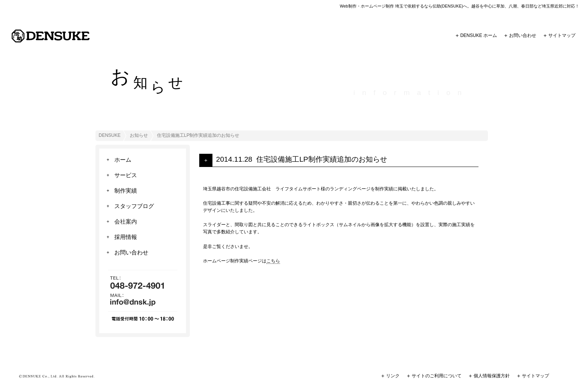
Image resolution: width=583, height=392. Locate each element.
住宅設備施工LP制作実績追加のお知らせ (321, 159)
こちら (273, 261)
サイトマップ (562, 35)
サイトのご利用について (437, 376)
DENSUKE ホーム (479, 35)
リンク (393, 376)
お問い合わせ (523, 35)
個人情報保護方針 (492, 376)
